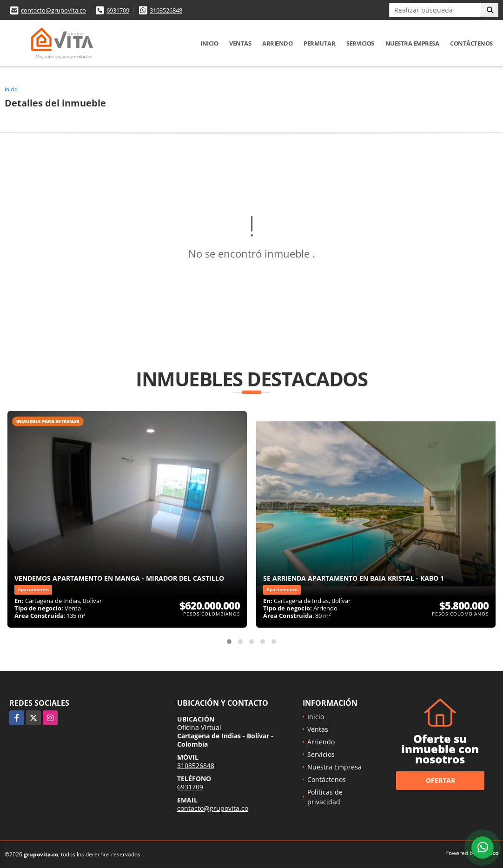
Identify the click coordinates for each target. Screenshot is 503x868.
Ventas (240, 43)
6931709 (118, 10)
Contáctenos (471, 43)
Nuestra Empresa (412, 43)
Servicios (360, 43)
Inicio (209, 43)
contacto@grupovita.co (53, 10)
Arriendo (277, 43)
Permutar (319, 43)
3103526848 (166, 10)
